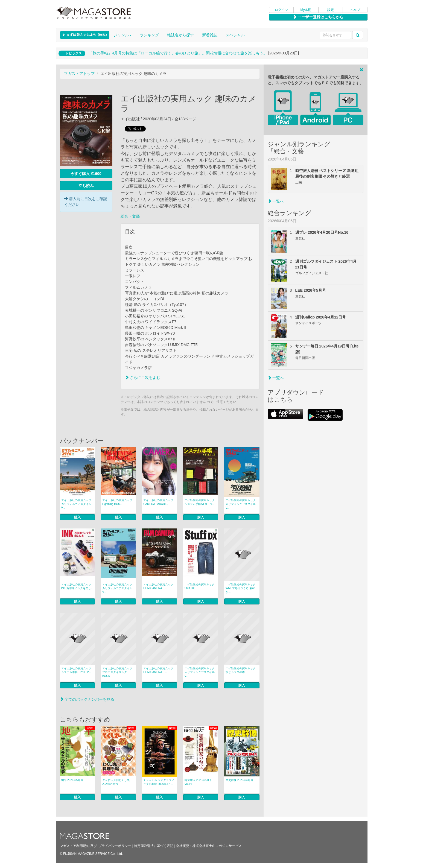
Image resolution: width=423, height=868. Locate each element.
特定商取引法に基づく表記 (154, 846)
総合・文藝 (130, 216)
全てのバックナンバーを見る (87, 699)
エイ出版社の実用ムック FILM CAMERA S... (158, 586)
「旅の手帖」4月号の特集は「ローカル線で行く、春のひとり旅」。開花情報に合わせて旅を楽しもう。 (178, 53)
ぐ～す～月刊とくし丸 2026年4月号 (116, 782)
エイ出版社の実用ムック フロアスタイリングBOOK (117, 672)
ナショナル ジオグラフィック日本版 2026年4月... (159, 782)
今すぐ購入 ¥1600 (86, 174)
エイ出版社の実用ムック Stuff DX (200, 586)
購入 (77, 517)
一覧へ (276, 201)
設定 (331, 10)
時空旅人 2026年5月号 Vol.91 (198, 782)
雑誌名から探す (180, 35)
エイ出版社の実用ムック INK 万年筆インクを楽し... (77, 586)
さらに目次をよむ (143, 378)
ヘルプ (355, 10)
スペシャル (235, 35)
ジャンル (122, 35)
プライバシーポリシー (115, 846)
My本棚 (306, 10)
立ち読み (86, 186)
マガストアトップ (79, 74)
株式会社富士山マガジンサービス (217, 846)
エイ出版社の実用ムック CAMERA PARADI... (158, 502)
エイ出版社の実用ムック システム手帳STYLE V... (200, 502)
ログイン (281, 10)
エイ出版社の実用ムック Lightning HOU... (117, 502)
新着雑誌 (210, 35)
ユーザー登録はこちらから (318, 17)
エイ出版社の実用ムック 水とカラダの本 (241, 670)
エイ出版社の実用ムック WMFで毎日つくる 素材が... (241, 588)
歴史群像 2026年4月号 (239, 780)
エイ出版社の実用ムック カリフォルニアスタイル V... (76, 504)
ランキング (149, 35)
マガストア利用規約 (75, 846)
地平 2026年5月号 (72, 780)
